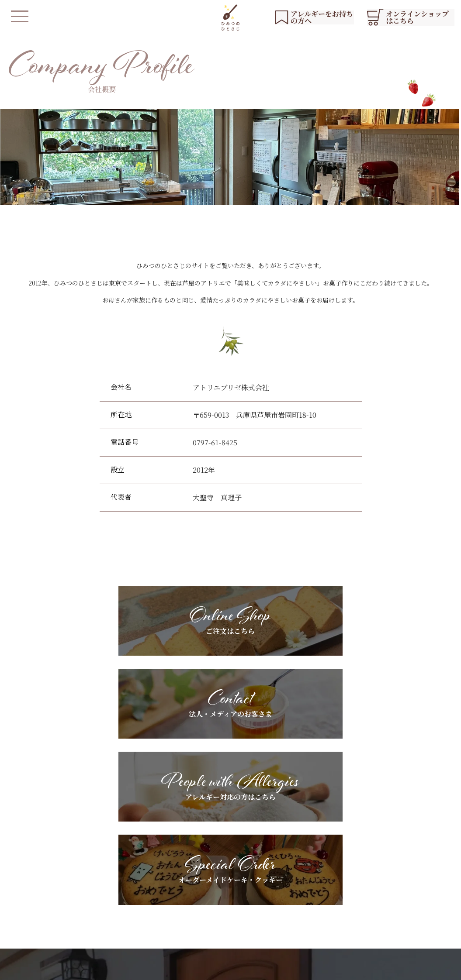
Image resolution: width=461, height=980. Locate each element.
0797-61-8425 (215, 442)
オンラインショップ (187, 937)
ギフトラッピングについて (319, 881)
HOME (170, 866)
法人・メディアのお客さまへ (322, 866)
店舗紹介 (172, 911)
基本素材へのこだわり (233, 866)
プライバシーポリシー (166, 969)
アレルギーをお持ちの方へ (239, 881)
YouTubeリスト (385, 881)
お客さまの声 (301, 896)
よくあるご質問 (224, 911)
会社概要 (215, 969)
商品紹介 (172, 896)
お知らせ (374, 866)
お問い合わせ (380, 911)
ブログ (371, 896)
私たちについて (181, 881)
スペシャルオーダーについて (243, 896)
